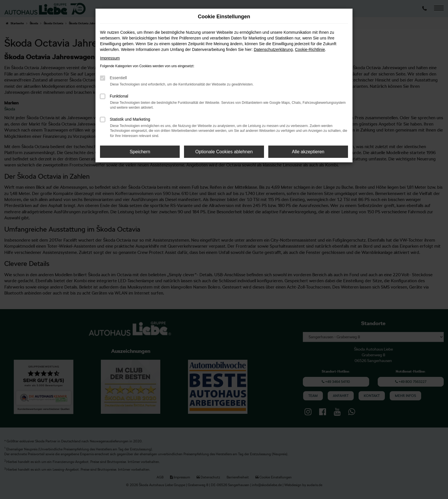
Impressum (110, 58)
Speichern (140, 152)
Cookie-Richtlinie (310, 49)
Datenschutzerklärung (273, 49)
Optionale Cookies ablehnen (224, 152)
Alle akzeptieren (308, 152)
